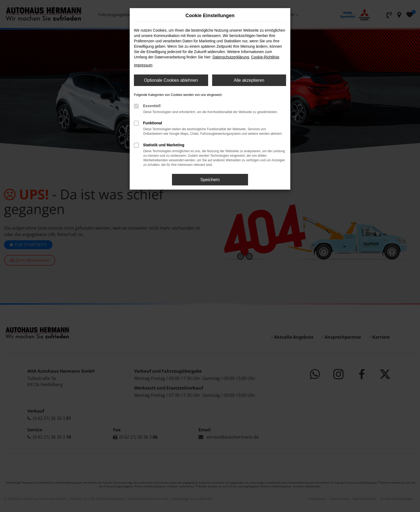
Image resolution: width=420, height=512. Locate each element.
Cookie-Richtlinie (265, 57)
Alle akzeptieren (249, 80)
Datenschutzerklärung (231, 57)
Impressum (143, 65)
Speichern (210, 180)
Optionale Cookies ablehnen (171, 80)
